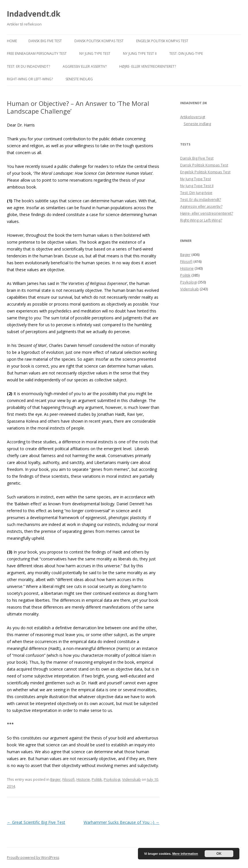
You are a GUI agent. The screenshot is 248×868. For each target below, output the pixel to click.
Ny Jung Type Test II (140, 54)
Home (12, 41)
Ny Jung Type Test (95, 54)
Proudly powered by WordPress (33, 858)
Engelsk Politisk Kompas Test (162, 41)
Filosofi (69, 779)
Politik (97, 779)
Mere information (185, 854)
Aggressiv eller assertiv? (85, 66)
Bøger (55, 779)
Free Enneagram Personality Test (37, 54)
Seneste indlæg (79, 79)
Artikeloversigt (193, 117)
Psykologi (112, 779)
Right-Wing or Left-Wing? (30, 79)
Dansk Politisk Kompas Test (99, 41)
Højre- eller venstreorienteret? (148, 66)
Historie (83, 779)
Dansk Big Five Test (45, 41)
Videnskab (131, 779)
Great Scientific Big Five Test (36, 822)
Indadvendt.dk (34, 14)
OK (219, 854)
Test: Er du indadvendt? (28, 66)
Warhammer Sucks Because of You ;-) (122, 822)
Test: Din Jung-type (186, 54)
